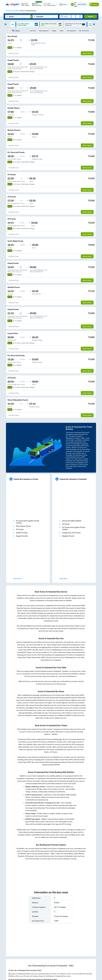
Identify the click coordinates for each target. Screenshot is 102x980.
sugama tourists (22, 536)
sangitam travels (68, 536)
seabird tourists (22, 533)
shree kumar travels (23, 526)
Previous (5, 24)
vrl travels (20, 529)
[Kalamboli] (45, 17)
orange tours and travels (71, 533)
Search (90, 17)
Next (94, 24)
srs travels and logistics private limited (28, 522)
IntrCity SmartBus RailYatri (72, 521)
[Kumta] (18, 17)
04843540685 (82, 4)
